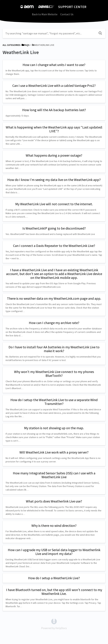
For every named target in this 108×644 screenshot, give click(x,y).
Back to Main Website (45, 14)
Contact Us (67, 14)
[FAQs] (26, 45)
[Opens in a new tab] (54, 621)
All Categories (11, 45)
